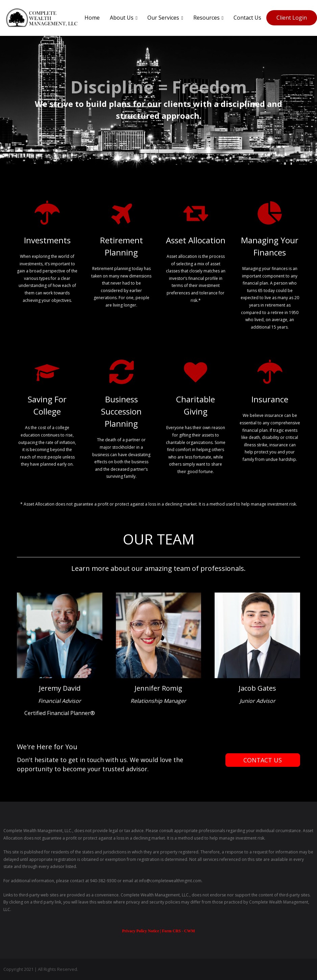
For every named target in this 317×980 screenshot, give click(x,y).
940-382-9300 (103, 881)
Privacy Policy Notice (141, 931)
